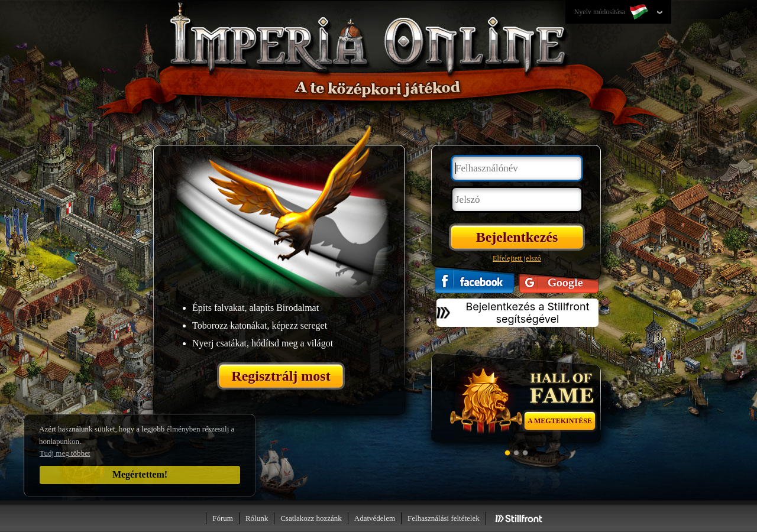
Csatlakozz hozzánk (311, 518)
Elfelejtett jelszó (517, 258)
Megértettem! (140, 474)
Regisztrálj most (281, 376)
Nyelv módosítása (612, 12)
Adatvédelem (375, 518)
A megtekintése (560, 421)
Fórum (223, 518)
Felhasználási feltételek (444, 518)
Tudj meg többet (65, 453)
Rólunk (257, 518)
